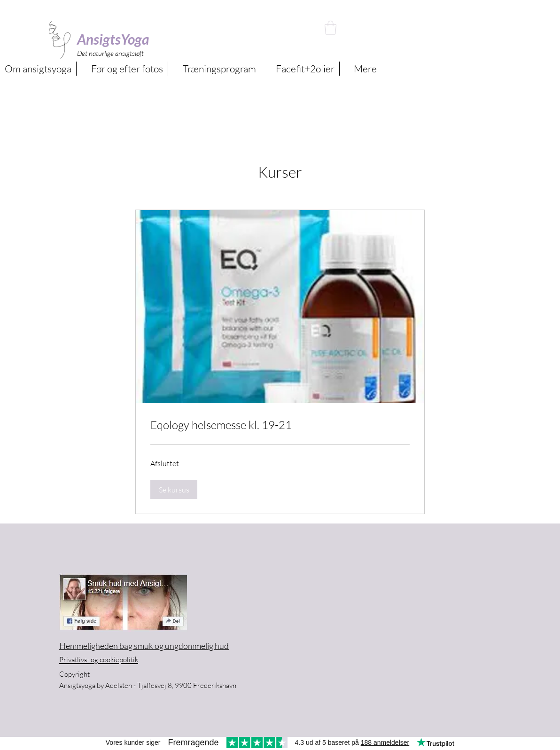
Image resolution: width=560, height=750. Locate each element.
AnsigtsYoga (113, 39)
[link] (280, 425)
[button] (331, 28)
